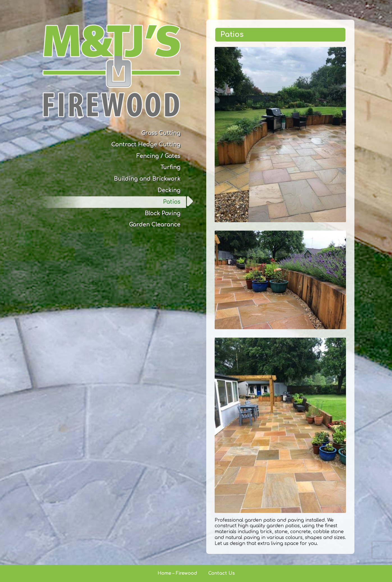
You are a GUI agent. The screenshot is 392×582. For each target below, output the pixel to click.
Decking (169, 190)
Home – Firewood (177, 573)
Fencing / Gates (158, 156)
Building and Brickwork (147, 179)
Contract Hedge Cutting (146, 145)
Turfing (170, 167)
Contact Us (222, 573)
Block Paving (163, 213)
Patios (172, 202)
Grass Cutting (161, 133)
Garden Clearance (155, 225)
